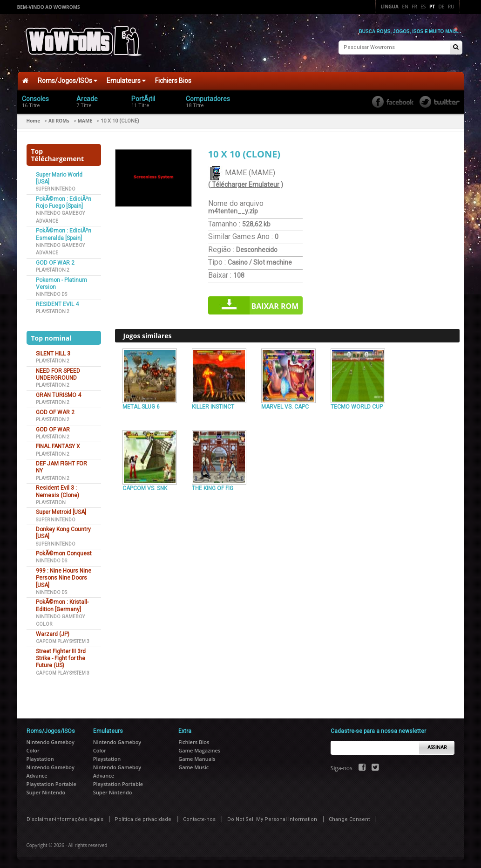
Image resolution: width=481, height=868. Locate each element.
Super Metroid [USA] (61, 511)
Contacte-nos (199, 818)
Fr (414, 7)
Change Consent (349, 818)
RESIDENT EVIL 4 (57, 303)
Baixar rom (275, 305)
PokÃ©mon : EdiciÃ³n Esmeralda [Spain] (64, 233)
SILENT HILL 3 (53, 353)
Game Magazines (199, 749)
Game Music (193, 766)
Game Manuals (197, 758)
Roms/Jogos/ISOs (68, 80)
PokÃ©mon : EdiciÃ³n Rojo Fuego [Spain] (64, 202)
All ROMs (59, 120)
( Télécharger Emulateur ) (246, 184)
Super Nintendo (56, 188)
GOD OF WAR (53, 428)
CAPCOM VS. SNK (145, 487)
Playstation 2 (53, 269)
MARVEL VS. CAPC (285, 406)
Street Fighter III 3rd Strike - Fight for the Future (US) (61, 658)
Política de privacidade (143, 818)
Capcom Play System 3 (63, 640)
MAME (85, 120)
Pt (432, 7)
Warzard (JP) (53, 633)
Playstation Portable (51, 783)
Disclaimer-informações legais (65, 818)
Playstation (51, 502)
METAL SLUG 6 (141, 406)
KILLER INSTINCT (213, 406)
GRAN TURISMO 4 (58, 394)
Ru (451, 7)
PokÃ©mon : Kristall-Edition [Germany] (62, 605)
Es (423, 7)
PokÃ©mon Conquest (64, 553)
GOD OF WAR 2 (55, 262)
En (405, 7)
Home (34, 120)
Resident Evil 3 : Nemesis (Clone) (58, 490)
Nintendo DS (51, 293)
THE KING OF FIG (213, 487)
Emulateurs (126, 80)
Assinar (437, 747)
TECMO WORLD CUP (357, 406)
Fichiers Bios (173, 80)
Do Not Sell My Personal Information (272, 818)
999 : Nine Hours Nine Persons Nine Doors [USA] (64, 577)
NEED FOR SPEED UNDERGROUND (58, 373)
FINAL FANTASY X (58, 445)
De (442, 7)
